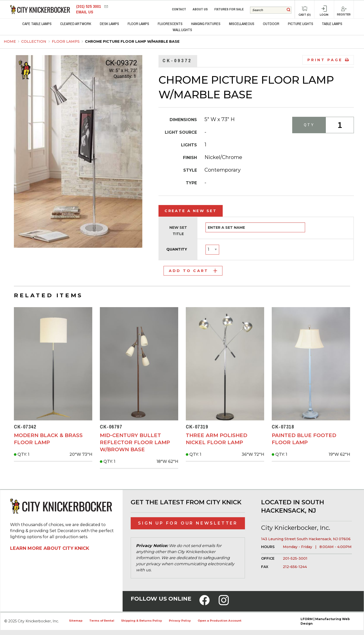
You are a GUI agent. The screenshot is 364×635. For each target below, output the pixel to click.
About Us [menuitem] (200, 9)
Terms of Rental (102, 621)
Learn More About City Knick (50, 548)
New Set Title (178, 231)
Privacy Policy (180, 621)
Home (10, 41)
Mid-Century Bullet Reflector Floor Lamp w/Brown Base (135, 442)
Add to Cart (193, 271)
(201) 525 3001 (89, 6)
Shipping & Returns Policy (142, 621)
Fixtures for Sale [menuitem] (229, 9)
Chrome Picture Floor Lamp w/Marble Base (132, 41)
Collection (34, 41)
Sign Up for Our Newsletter (188, 523)
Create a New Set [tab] (191, 211)
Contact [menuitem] (179, 9)
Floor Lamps (66, 41)
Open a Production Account (220, 621)
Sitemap (76, 621)
